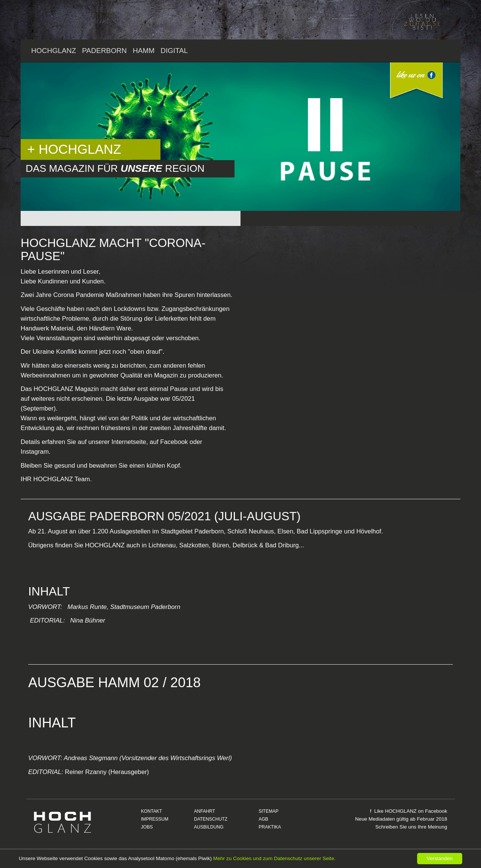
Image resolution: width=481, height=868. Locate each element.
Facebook (436, 811)
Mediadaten (382, 819)
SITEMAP (268, 811)
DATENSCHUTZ (211, 819)
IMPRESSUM (155, 819)
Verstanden (440, 858)
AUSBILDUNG (209, 827)
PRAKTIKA (270, 827)
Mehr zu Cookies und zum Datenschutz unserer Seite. (274, 858)
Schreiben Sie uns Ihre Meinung (411, 827)
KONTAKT (151, 811)
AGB (263, 819)
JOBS (147, 827)
